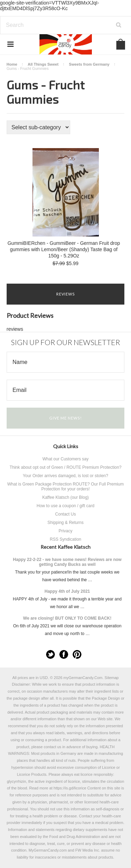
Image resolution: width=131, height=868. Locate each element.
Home (12, 64)
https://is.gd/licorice (70, 788)
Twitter (50, 654)
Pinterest (77, 654)
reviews (15, 329)
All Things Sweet (43, 64)
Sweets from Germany (89, 64)
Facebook (64, 654)
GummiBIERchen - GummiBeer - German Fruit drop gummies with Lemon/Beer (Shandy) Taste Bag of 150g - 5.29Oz (64, 249)
